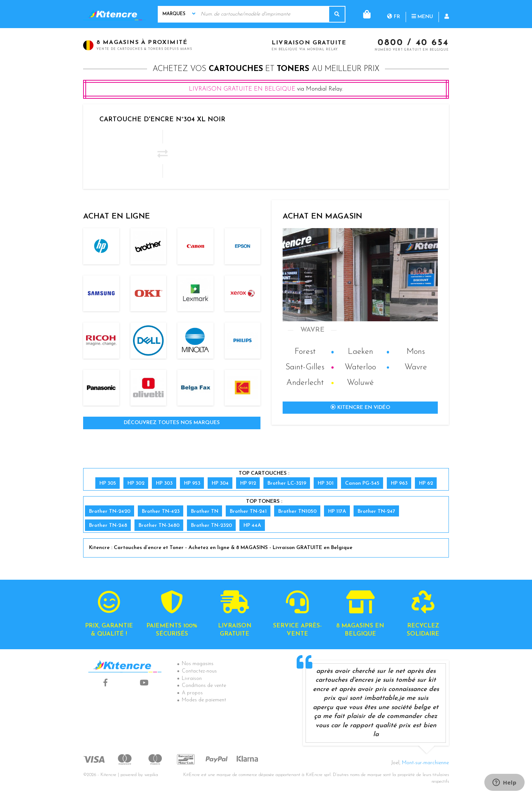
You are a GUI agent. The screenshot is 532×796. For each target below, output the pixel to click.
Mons (416, 352)
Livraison (192, 679)
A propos (192, 693)
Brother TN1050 (297, 512)
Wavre (416, 367)
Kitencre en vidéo (360, 407)
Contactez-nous (199, 671)
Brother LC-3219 (287, 483)
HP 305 (108, 483)
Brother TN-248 (108, 526)
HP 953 (192, 483)
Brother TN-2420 (110, 512)
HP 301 (326, 483)
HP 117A (337, 512)
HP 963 (399, 483)
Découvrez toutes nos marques (172, 423)
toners (293, 69)
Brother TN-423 (161, 512)
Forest (305, 352)
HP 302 (136, 483)
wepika (151, 775)
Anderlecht (305, 383)
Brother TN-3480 (159, 526)
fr (364, 14)
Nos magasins (198, 664)
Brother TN (205, 512)
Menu (392, 14)
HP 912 (248, 483)
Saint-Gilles (305, 367)
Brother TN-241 (248, 512)
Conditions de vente (204, 686)
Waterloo (360, 367)
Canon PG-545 (362, 483)
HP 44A (252, 526)
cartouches (236, 69)
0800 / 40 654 (413, 43)
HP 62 (426, 483)
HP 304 (220, 483)
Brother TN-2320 (212, 526)
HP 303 (164, 483)
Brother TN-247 (376, 512)
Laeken (360, 352)
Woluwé (360, 383)
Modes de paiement (204, 700)
